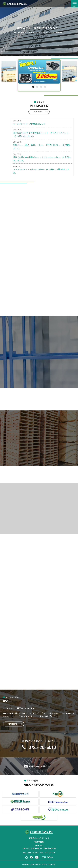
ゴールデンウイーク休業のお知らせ (29, 124)
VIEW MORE (38, 112)
